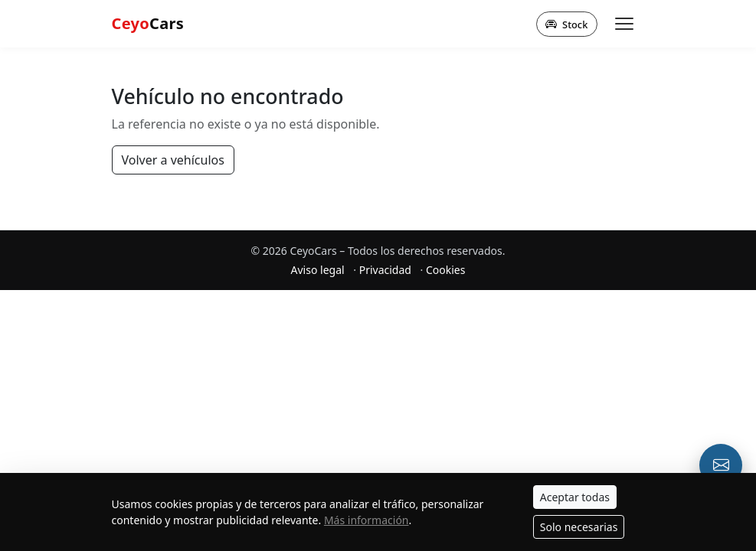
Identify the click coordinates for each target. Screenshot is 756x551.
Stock (567, 24)
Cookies (445, 270)
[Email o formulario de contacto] (721, 465)
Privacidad (385, 270)
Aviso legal (318, 270)
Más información (367, 520)
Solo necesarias (579, 527)
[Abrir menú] (624, 24)
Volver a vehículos (173, 160)
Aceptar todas (575, 497)
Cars (148, 23)
